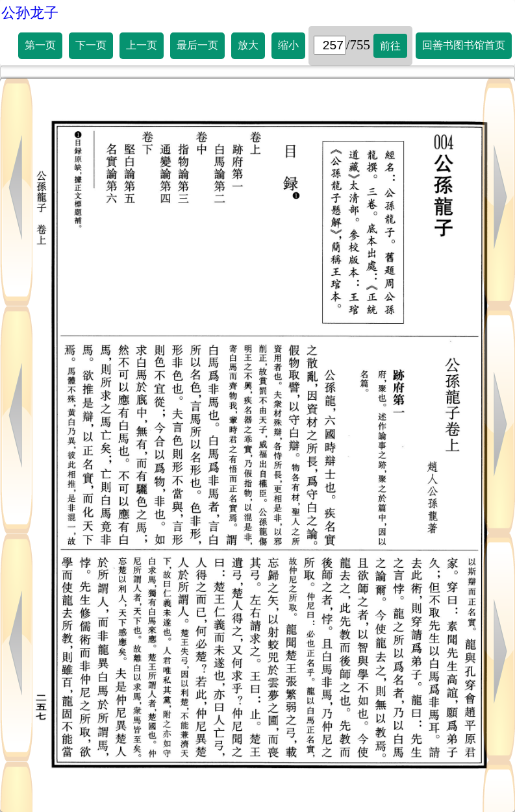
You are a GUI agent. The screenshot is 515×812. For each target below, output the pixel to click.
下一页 (91, 45)
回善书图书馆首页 (464, 45)
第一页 (40, 45)
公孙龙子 (30, 13)
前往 (390, 46)
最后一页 (197, 45)
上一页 (142, 45)
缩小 (288, 45)
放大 (248, 45)
